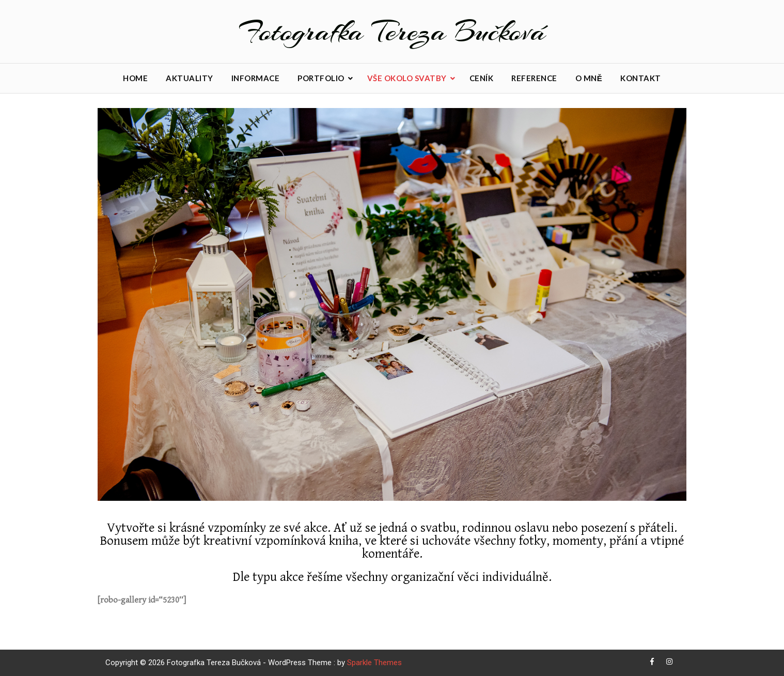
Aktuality (190, 78)
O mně (589, 78)
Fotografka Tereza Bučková (392, 31)
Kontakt (641, 78)
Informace (256, 78)
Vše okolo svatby (407, 78)
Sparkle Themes (374, 663)
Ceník (482, 78)
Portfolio (321, 78)
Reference (534, 78)
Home (135, 78)
